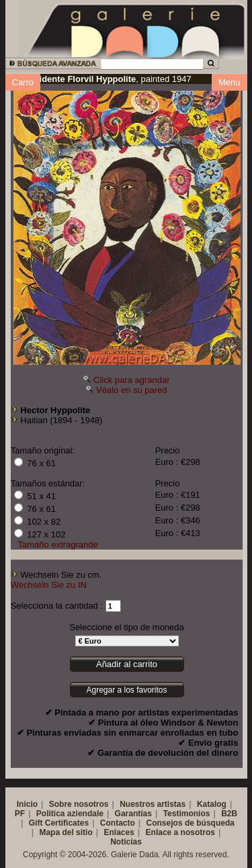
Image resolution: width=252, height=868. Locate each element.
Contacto (118, 823)
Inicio (27, 804)
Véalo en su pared (132, 390)
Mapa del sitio (66, 832)
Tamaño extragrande (58, 545)
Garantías (133, 814)
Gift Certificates (59, 823)
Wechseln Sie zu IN (49, 585)
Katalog (212, 804)
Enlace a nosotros (180, 832)
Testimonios (187, 814)
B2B (229, 814)
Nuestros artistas (153, 804)
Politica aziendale (70, 814)
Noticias (126, 842)
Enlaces (119, 832)
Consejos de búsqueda (191, 823)
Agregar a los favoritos (126, 690)
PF (20, 814)
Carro (23, 82)
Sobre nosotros (79, 804)
